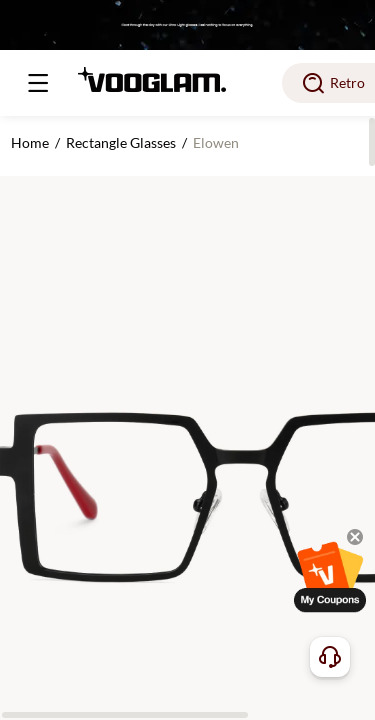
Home (30, 142)
